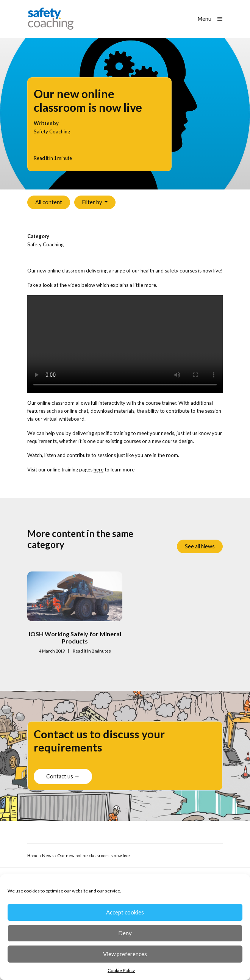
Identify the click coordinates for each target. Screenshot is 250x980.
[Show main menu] (210, 19)
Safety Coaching (45, 244)
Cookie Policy (121, 970)
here (98, 470)
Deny (125, 933)
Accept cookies (125, 912)
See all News (200, 546)
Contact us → (63, 788)
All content (49, 202)
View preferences (125, 954)
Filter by (93, 202)
